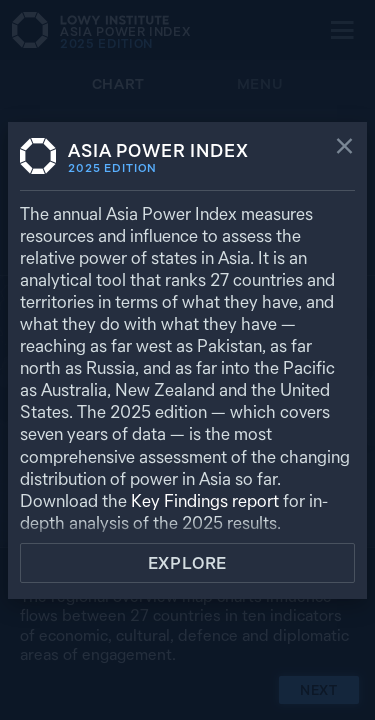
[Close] (344, 148)
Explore (188, 563)
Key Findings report (205, 500)
